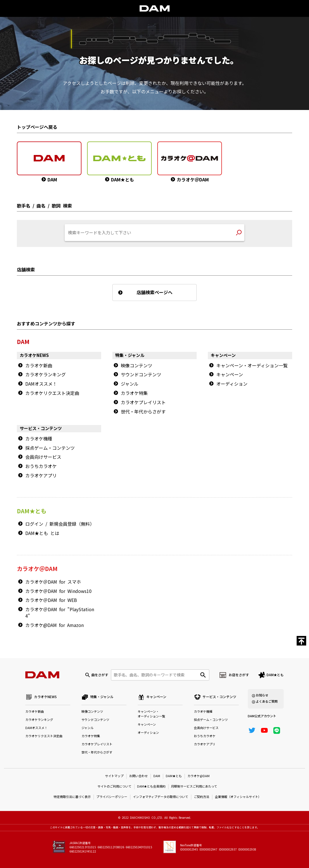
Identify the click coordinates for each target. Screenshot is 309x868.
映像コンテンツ (137, 366)
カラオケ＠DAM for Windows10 (58, 591)
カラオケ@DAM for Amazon (54, 625)
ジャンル (130, 384)
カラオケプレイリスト (143, 402)
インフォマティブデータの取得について (161, 797)
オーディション (232, 384)
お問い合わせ (138, 776)
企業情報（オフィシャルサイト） (238, 797)
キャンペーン (230, 375)
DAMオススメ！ (41, 384)
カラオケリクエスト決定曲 (52, 393)
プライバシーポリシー (112, 797)
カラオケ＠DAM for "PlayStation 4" (60, 613)
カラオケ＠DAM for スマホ (53, 582)
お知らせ (262, 695)
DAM (157, 776)
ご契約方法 (202, 797)
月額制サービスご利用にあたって (194, 787)
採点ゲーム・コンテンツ (50, 448)
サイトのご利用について (114, 787)
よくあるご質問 (267, 702)
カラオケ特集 (134, 393)
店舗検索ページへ (154, 293)
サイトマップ (114, 776)
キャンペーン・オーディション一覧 (252, 366)
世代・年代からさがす (143, 412)
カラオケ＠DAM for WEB (51, 600)
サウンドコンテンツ (141, 375)
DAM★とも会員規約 (151, 787)
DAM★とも (275, 675)
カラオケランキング (46, 375)
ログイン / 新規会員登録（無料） (60, 524)
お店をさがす (239, 675)
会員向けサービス (43, 457)
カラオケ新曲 (39, 366)
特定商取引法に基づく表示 (72, 797)
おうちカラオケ (41, 466)
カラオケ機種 (39, 439)
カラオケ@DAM (198, 776)
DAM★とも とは (42, 533)
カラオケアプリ (41, 476)
